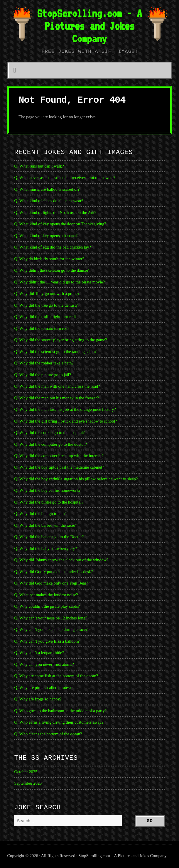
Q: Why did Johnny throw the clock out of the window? (61, 560)
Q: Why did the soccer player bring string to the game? (60, 340)
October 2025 (26, 772)
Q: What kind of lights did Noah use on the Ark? (55, 212)
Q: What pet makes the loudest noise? (46, 595)
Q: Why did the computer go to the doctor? (50, 444)
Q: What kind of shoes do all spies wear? (49, 201)
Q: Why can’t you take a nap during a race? (51, 629)
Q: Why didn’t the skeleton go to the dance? (51, 270)
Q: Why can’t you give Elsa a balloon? (47, 641)
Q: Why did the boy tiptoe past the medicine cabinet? (59, 467)
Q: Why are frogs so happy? (38, 699)
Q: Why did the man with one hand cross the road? (57, 386)
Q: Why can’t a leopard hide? (39, 653)
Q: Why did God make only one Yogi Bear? (51, 583)
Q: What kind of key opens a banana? (46, 236)
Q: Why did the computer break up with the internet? (59, 456)
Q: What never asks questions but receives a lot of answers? (65, 178)
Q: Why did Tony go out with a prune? (47, 293)
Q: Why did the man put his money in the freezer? (56, 398)
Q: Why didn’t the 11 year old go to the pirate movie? (59, 282)
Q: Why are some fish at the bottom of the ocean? (56, 676)
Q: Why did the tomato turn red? (42, 328)
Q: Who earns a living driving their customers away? (59, 722)
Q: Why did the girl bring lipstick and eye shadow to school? (65, 421)
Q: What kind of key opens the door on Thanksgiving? (60, 224)
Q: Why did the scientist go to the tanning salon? (55, 352)
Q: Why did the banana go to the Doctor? (49, 537)
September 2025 (28, 783)
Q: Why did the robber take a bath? (44, 363)
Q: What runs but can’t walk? (39, 166)
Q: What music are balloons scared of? (47, 189)
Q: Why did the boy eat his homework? (47, 490)
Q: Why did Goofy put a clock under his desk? (53, 572)
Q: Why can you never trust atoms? (44, 664)
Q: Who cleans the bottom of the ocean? (48, 734)
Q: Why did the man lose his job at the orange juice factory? (65, 409)
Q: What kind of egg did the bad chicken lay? (52, 247)
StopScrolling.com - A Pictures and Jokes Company (89, 26)
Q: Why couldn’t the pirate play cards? (47, 606)
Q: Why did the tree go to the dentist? (46, 305)
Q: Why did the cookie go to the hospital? (49, 433)
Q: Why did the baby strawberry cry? (45, 548)
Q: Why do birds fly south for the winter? (49, 259)
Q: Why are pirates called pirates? (43, 688)
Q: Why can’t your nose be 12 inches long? (51, 618)
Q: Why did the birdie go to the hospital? (49, 502)
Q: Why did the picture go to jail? (43, 375)
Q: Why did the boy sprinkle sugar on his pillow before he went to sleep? (76, 479)
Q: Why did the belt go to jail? (40, 514)
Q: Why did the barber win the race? (45, 525)
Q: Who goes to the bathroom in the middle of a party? (60, 711)
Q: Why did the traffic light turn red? (45, 317)
